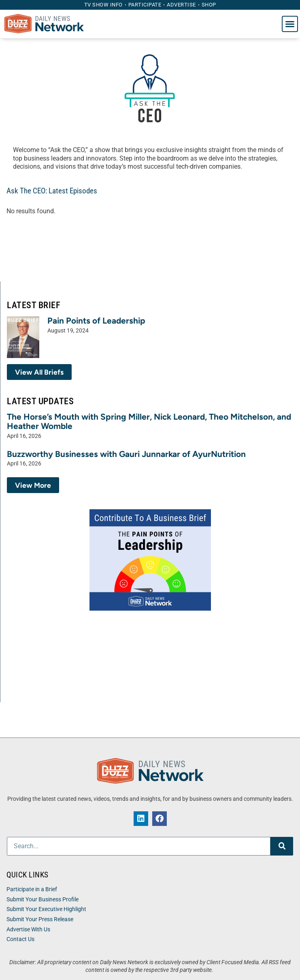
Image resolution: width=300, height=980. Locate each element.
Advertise (181, 5)
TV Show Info (103, 5)
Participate (145, 5)
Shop (209, 5)
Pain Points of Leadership (96, 321)
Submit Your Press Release (40, 919)
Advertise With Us (28, 930)
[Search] (282, 846)
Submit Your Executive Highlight (46, 909)
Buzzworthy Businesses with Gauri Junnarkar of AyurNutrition (126, 454)
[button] (290, 24)
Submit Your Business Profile (43, 900)
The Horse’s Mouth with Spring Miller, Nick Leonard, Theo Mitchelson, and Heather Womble (149, 421)
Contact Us (20, 939)
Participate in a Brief (32, 889)
